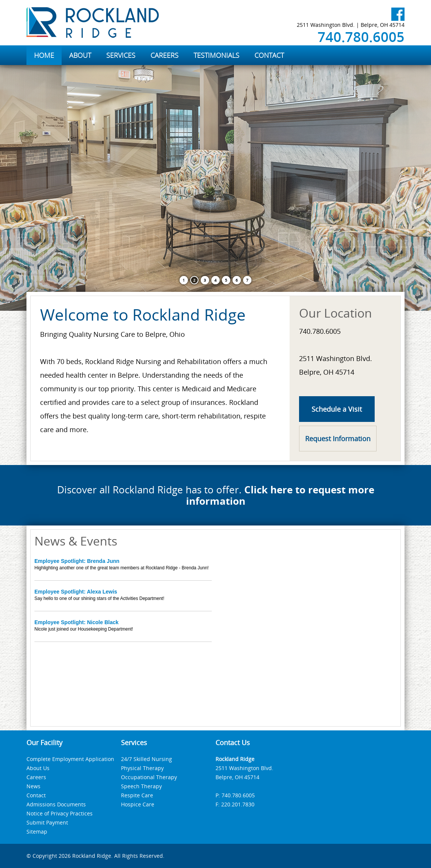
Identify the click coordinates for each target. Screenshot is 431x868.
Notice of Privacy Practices (60, 813)
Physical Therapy (142, 768)
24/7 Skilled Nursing (147, 759)
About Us (38, 768)
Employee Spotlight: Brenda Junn (77, 561)
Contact (36, 795)
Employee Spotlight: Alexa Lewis (76, 592)
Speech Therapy (141, 786)
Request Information (338, 439)
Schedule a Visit (337, 409)
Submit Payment (47, 822)
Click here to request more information (280, 495)
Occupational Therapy (149, 777)
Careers (36, 777)
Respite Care (137, 795)
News (33, 786)
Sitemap (37, 832)
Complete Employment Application (70, 759)
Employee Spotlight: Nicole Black (77, 622)
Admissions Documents (56, 804)
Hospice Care (138, 804)
